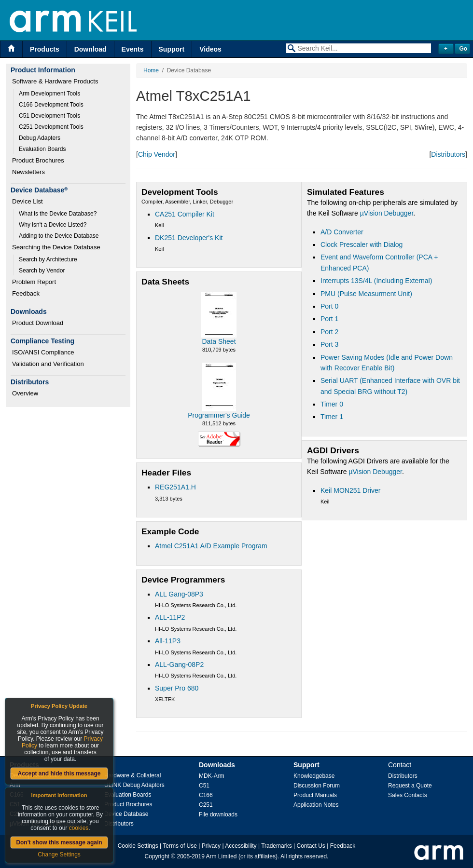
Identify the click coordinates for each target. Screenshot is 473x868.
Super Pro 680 (177, 688)
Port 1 (329, 319)
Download (90, 49)
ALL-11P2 (170, 617)
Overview (25, 393)
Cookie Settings (138, 846)
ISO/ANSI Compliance (43, 352)
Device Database (126, 814)
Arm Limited (222, 856)
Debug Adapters (40, 138)
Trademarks (277, 846)
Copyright (157, 856)
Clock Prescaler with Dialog (362, 244)
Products (45, 49)
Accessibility (241, 846)
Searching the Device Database (56, 247)
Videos (210, 49)
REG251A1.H (175, 487)
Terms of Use (180, 846)
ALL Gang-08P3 (179, 594)
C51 (204, 786)
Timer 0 (332, 404)
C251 (206, 805)
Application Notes (316, 805)
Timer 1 (332, 417)
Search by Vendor (42, 271)
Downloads (217, 765)
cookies (79, 828)
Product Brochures (38, 160)
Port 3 (329, 344)
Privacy (211, 846)
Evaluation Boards (42, 149)
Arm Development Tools (49, 94)
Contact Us (311, 846)
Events (133, 49)
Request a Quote (410, 786)
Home (151, 70)
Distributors (448, 154)
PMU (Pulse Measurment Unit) (366, 294)
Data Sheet (219, 341)
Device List (28, 201)
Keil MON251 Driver (350, 490)
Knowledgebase (314, 776)
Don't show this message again (59, 842)
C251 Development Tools (51, 127)
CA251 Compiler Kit (185, 214)
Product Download (38, 323)
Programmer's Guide (219, 415)
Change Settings (59, 854)
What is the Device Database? (58, 214)
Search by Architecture (48, 259)
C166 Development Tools (51, 105)
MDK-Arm (212, 776)
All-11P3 (168, 641)
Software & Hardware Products (55, 81)
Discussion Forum (317, 786)
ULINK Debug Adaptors (134, 785)
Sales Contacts (408, 795)
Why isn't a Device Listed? (53, 225)
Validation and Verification (48, 364)
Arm (15, 785)
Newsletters (28, 172)
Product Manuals (315, 795)
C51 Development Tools (49, 116)
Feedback (26, 293)
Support (172, 49)
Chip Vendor (157, 154)
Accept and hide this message (59, 773)
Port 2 (329, 332)
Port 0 (329, 306)
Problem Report (34, 282)
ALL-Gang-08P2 (179, 665)
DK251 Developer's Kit (189, 238)
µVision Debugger (387, 213)
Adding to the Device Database (59, 236)
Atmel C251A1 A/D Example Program (211, 546)
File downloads (218, 814)
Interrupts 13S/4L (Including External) (376, 281)
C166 (206, 795)
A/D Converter (342, 232)
